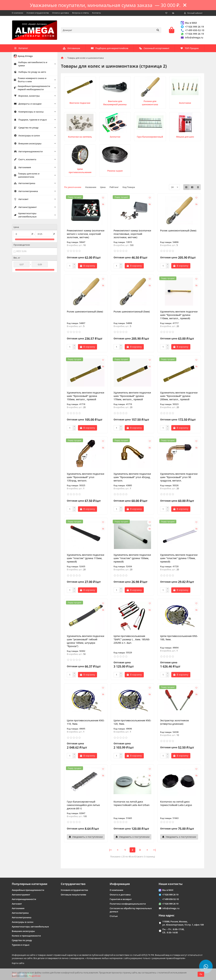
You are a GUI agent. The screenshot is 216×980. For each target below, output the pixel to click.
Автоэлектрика (25, 183)
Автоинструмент (25, 207)
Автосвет (21, 199)
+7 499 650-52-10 (192, 30)
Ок (201, 974)
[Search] (111, 30)
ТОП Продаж (189, 48)
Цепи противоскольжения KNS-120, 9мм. (132, 722)
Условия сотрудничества (38, 13)
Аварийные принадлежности (28, 890)
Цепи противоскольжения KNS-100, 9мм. (179, 638)
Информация (120, 884)
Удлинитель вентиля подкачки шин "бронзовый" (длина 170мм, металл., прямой (132, 396)
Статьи (114, 916)
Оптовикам (71, 48)
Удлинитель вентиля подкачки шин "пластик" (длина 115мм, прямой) (85, 558)
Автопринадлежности (28, 151)
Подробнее (35, 976)
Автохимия (22, 167)
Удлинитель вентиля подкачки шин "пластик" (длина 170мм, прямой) (179, 558)
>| (155, 850)
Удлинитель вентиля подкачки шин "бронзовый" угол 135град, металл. (85, 477)
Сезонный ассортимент (154, 48)
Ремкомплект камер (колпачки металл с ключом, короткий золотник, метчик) (86, 234)
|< (110, 850)
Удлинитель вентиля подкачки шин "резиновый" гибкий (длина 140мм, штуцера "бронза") (85, 641)
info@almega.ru (192, 37)
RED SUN (21, 251)
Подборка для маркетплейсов (110, 48)
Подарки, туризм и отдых (30, 120)
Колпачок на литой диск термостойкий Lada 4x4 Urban (132, 803)
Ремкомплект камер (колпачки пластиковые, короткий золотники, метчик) (132, 234)
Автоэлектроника (26, 191)
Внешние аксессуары (28, 143)
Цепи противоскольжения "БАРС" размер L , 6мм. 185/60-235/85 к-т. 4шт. (132, 639)
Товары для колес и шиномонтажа (27, 175)
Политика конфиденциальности (128, 904)
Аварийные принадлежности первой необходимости (32, 88)
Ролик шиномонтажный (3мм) (178, 230)
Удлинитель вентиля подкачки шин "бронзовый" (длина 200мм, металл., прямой (179, 396)
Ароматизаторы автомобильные (25, 215)
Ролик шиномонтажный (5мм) (132, 312)
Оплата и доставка (60, 13)
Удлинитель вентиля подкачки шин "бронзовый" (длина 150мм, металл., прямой (85, 396)
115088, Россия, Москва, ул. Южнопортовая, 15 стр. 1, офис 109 (183, 923)
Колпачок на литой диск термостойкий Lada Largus (176, 803)
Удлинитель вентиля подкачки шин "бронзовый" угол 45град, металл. (132, 477)
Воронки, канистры (27, 96)
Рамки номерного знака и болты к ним (30, 80)
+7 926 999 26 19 (192, 27)
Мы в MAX (189, 23)
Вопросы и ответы (80, 13)
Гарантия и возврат (121, 899)
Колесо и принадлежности (26, 936)
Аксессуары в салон (27, 136)
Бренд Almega (23, 56)
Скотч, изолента (25, 159)
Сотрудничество (73, 884)
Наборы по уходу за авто (30, 72)
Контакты (96, 13)
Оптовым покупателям (73, 895)
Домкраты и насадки (28, 104)
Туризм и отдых (21, 945)
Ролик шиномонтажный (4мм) (85, 312)
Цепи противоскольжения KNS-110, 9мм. (86, 722)
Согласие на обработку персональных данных (131, 910)
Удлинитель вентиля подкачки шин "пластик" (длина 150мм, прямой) (132, 558)
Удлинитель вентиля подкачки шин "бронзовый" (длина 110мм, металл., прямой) (179, 315)
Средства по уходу (26, 128)
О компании (17, 13)
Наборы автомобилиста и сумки (31, 64)
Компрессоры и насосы (29, 112)
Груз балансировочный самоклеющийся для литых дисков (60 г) (83, 805)
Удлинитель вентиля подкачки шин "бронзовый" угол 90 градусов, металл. (179, 477)
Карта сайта (18, 963)
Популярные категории (30, 884)
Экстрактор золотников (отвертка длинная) (174, 722)
